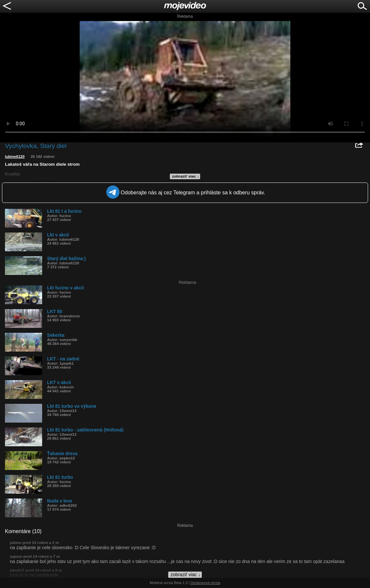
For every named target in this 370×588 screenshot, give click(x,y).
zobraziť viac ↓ (186, 176)
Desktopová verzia (206, 583)
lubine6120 (15, 157)
